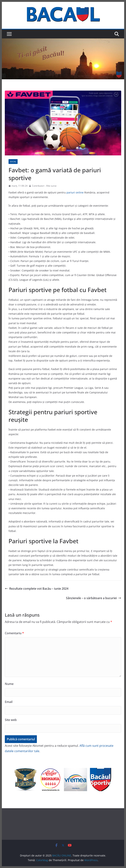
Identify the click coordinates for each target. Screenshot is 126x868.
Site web (11, 720)
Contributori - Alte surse (44, 186)
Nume (9, 684)
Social (13, 162)
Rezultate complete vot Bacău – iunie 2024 (37, 589)
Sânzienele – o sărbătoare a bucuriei (94, 598)
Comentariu (14, 633)
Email (9, 702)
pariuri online (75, 192)
